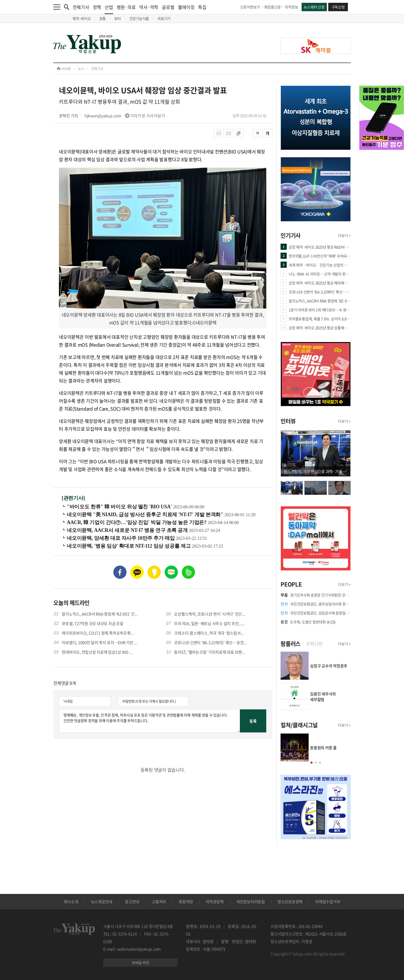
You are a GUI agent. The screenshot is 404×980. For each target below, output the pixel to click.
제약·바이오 (82, 18)
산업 (109, 9)
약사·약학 (149, 7)
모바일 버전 (141, 962)
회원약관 (186, 901)
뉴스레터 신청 (314, 7)
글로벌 (168, 7)
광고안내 (132, 901)
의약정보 (291, 7)
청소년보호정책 (290, 901)
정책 (97, 7)
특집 (202, 7)
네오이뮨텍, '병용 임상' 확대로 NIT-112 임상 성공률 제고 (129, 546)
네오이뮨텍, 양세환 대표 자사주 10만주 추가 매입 (121, 538)
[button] (312, 763)
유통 (103, 18)
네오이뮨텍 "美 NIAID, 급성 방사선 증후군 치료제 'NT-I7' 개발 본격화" (146, 515)
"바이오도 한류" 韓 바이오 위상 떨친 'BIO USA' (120, 507)
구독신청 (338, 7)
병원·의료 (126, 7)
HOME (64, 69)
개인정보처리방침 (251, 901)
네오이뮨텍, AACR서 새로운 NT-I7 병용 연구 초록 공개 (128, 530)
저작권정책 (215, 901)
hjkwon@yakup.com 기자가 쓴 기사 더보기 (125, 116)
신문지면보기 (250, 7)
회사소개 (71, 901)
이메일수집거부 (328, 901)
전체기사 (81, 7)
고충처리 (159, 901)
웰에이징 (186, 7)
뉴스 (81, 69)
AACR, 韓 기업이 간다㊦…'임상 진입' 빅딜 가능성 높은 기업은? (137, 522)
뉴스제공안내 (102, 901)
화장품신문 (273, 7)
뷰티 (118, 18)
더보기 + (344, 235)
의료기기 (164, 18)
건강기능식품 (139, 18)
